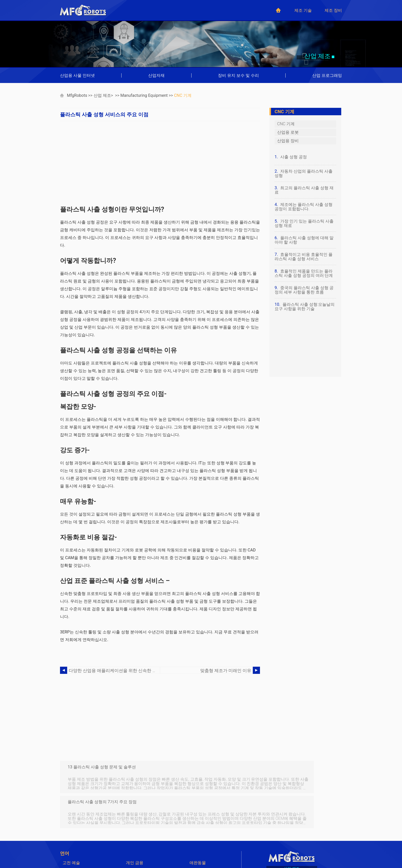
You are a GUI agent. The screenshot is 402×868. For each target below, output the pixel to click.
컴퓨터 (69, 835)
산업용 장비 (288, 141)
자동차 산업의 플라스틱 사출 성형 (304, 173)
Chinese (197, 842)
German (133, 835)
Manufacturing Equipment (144, 95)
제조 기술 (303, 10)
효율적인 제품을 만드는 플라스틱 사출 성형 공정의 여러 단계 (304, 273)
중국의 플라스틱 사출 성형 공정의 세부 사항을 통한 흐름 (304, 290)
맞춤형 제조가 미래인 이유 (227, 670)
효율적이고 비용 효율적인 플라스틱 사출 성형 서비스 (304, 257)
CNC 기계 (183, 95)
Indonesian (72, 849)
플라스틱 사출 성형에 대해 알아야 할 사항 (304, 240)
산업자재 (156, 75)
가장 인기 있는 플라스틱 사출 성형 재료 (304, 223)
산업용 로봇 (288, 132)
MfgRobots (77, 95)
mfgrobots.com (300, 850)
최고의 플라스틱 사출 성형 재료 (304, 190)
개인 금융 (135, 828)
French (196, 835)
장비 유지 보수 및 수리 (238, 75)
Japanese (135, 849)
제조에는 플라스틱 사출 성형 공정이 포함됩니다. (304, 207)
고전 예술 (71, 828)
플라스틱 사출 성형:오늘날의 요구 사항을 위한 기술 (305, 307)
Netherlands (73, 856)
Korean (196, 849)
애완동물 (198, 828)
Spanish (70, 842)
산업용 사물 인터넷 (77, 75)
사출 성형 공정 (294, 157)
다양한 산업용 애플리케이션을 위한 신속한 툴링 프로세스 (114, 670)
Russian (197, 856)
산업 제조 (102, 95)
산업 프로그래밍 (327, 75)
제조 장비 (333, 10)
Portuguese (136, 842)
